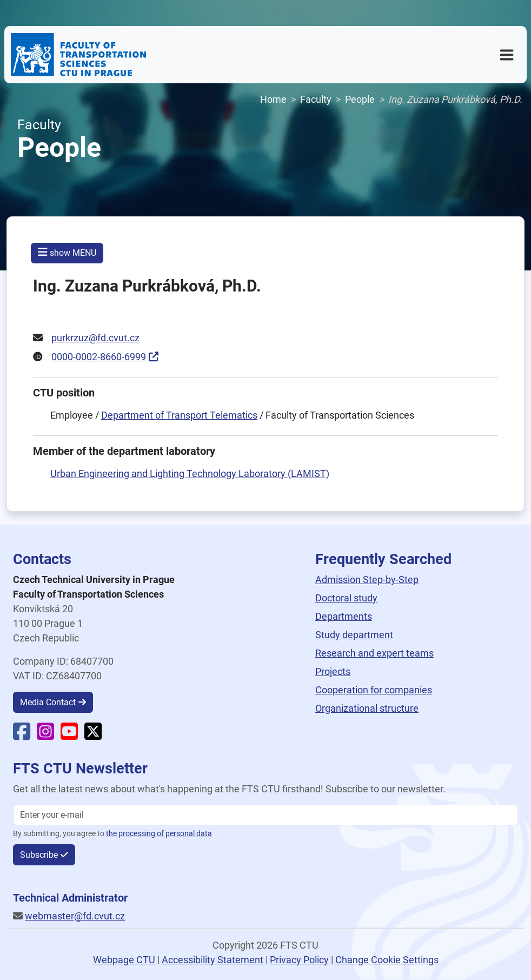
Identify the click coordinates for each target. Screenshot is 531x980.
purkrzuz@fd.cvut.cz (95, 338)
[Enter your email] (265, 815)
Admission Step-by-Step (367, 580)
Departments (344, 616)
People (360, 99)
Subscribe (39, 855)
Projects (333, 671)
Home (273, 99)
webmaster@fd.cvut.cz (75, 916)
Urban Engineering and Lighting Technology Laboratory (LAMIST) (190, 474)
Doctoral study (346, 598)
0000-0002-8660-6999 (99, 357)
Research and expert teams (374, 653)
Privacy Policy (299, 960)
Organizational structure (367, 708)
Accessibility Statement (213, 960)
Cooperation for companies (374, 690)
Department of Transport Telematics (179, 415)
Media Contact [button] (48, 702)
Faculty (316, 99)
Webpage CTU (124, 960)
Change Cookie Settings (387, 960)
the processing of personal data (159, 834)
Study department (354, 635)
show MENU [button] (67, 252)
